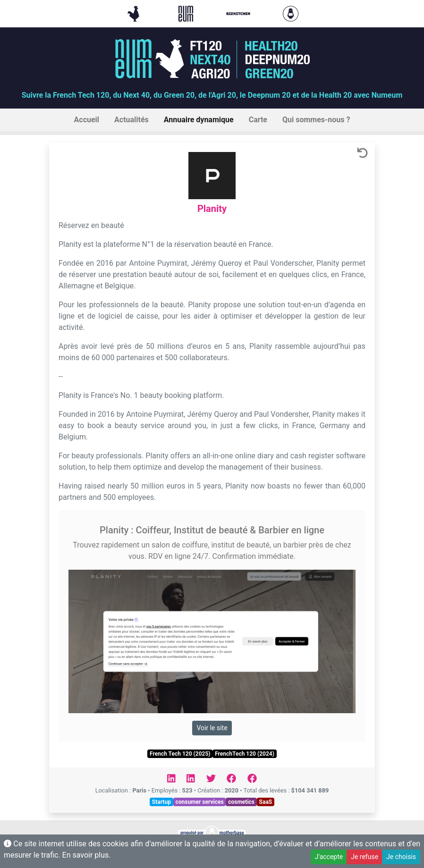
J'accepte (329, 857)
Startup (161, 802)
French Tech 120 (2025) (180, 754)
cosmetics (241, 802)
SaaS (266, 802)
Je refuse (365, 857)
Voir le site (212, 728)
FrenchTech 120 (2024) (245, 754)
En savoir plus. (87, 855)
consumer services (199, 802)
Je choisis (401, 857)
